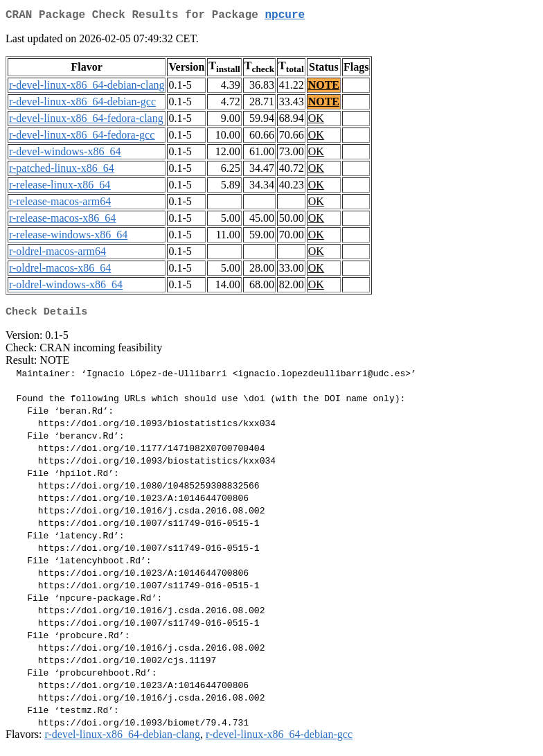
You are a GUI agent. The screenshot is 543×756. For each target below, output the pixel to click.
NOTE (324, 88)
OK (316, 121)
